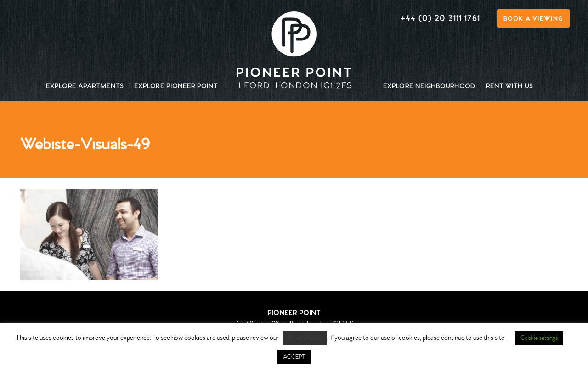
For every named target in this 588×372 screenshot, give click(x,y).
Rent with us (509, 87)
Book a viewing (533, 19)
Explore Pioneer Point (176, 87)
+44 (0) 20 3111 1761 (440, 19)
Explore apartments (85, 87)
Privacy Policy (305, 338)
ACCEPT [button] (294, 357)
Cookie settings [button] (539, 338)
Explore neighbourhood (429, 87)
